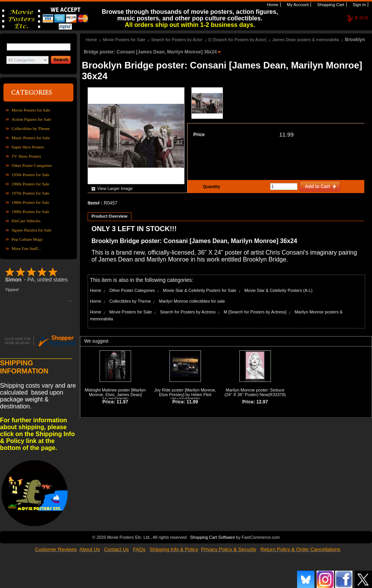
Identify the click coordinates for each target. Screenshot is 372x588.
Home (272, 5)
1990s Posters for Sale (30, 212)
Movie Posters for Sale (31, 110)
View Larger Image (115, 188)
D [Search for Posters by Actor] (237, 40)
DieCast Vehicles (26, 221)
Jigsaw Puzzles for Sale (32, 230)
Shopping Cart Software (212, 536)
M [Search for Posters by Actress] (255, 312)
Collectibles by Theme (31, 128)
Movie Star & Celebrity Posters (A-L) (278, 290)
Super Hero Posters (28, 147)
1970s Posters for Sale (30, 193)
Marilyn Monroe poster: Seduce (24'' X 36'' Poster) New (254, 392)
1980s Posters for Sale (30, 202)
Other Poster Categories (32, 165)
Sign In (359, 5)
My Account (297, 5)
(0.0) (362, 18)
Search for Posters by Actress (188, 312)
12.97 (262, 402)
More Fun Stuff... (26, 248)
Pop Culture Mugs (27, 239)
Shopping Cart (330, 5)
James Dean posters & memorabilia (306, 40)
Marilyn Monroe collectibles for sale (192, 301)
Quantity (211, 187)
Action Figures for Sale (31, 119)
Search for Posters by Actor (177, 40)
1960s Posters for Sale (30, 184)
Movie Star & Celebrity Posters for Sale (200, 290)
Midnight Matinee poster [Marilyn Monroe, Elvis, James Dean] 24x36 (115, 395)
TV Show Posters (26, 156)
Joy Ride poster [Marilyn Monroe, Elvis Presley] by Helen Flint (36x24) (185, 395)
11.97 (122, 402)
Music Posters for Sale (31, 138)
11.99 (286, 134)
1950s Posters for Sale (30, 175)
